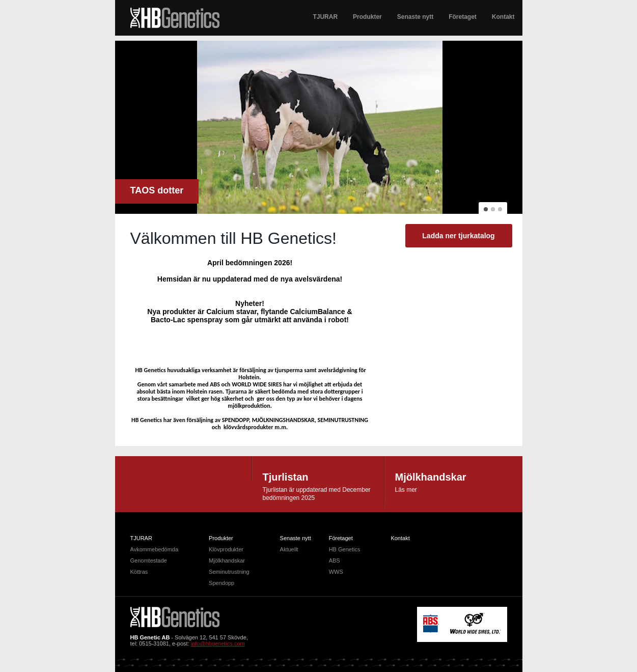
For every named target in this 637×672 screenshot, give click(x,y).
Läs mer (406, 490)
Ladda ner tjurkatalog (458, 236)
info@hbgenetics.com (218, 643)
